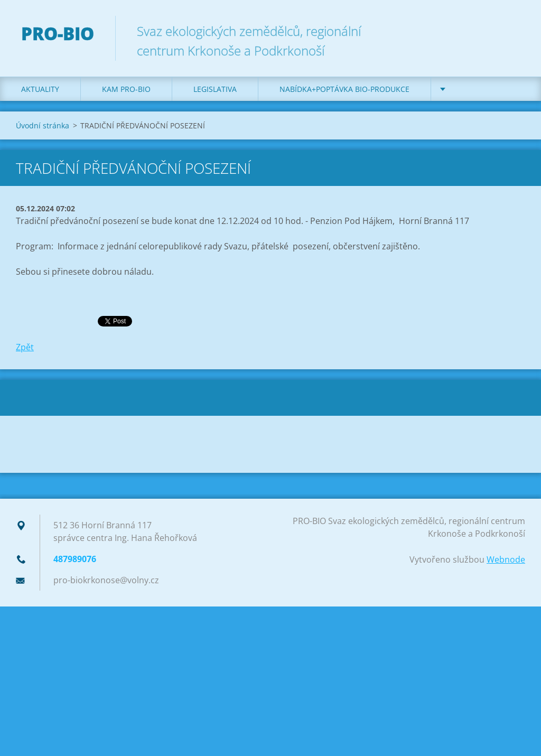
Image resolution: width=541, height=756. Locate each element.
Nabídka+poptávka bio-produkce (344, 89)
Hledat (514, 31)
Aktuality (40, 89)
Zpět (25, 347)
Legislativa (215, 89)
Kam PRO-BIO (126, 89)
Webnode (506, 559)
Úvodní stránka (43, 125)
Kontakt (469, 89)
